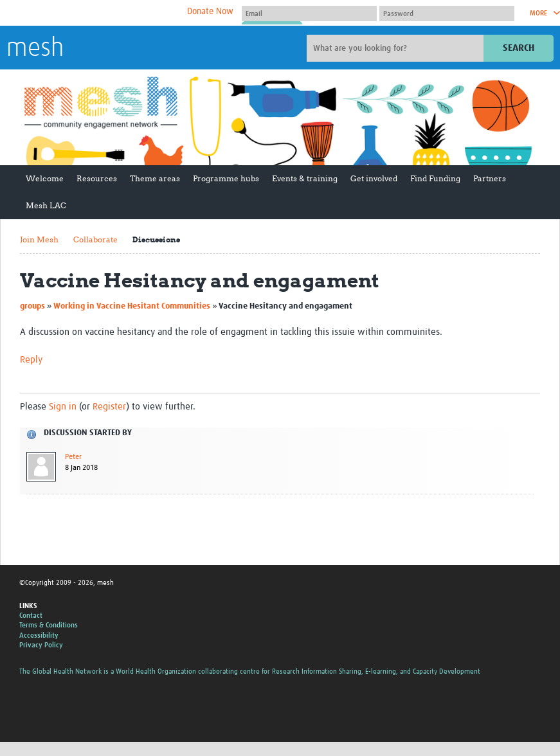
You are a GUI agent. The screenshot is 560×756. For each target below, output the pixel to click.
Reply (31, 360)
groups (32, 306)
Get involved (374, 178)
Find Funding (435, 178)
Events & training (305, 178)
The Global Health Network (102, 13)
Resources (97, 178)
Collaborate (95, 239)
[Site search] (397, 48)
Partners (490, 178)
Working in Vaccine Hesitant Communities (132, 306)
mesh (35, 49)
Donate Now (210, 12)
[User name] (309, 14)
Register (109, 407)
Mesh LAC (46, 205)
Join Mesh (39, 239)
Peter (73, 457)
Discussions (156, 239)
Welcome (45, 178)
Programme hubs (226, 178)
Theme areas (155, 178)
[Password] (447, 14)
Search (519, 48)
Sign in (63, 407)
